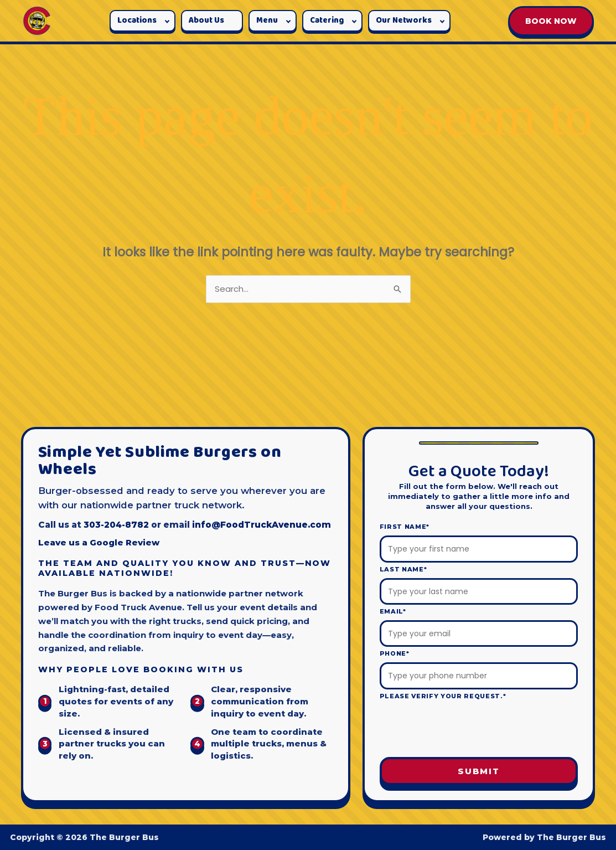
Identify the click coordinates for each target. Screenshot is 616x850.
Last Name (403, 569)
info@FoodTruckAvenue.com (262, 525)
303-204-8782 (116, 525)
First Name (405, 527)
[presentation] (479, 730)
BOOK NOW (551, 21)
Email (393, 611)
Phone (395, 653)
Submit (479, 771)
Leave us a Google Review (99, 542)
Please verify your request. (443, 696)
